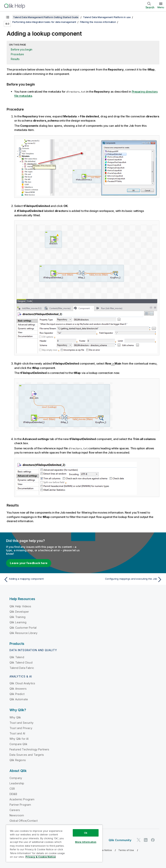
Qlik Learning (18, 622)
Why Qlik (15, 717)
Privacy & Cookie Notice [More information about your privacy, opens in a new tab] (41, 857)
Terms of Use (126, 850)
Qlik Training (17, 617)
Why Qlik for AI (19, 739)
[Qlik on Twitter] (139, 840)
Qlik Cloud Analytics (22, 683)
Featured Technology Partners (29, 749)
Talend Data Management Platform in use (107, 17)
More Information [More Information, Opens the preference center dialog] (86, 842)
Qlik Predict (17, 694)
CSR (12, 789)
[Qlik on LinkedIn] (146, 840)
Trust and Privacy (21, 728)
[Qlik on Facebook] (153, 840)
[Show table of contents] (8, 17)
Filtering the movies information (98, 22)
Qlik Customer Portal (23, 628)
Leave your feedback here (29, 563)
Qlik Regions (18, 760)
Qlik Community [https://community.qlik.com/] (120, 840)
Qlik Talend (17, 657)
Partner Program (20, 805)
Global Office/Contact (24, 821)
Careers (15, 810)
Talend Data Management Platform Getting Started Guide (46, 17)
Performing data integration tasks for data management (44, 22)
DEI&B (13, 794)
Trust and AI (17, 733)
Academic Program (22, 799)
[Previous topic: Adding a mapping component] (42, 579)
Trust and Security (21, 723)
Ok (86, 833)
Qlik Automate (19, 699)
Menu (161, 7)
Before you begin (22, 49)
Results (15, 59)
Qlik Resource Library (23, 633)
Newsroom (17, 815)
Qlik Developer (19, 612)
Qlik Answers (18, 689)
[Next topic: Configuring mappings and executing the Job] (124, 579)
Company (16, 778)
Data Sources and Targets (27, 755)
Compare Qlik (18, 744)
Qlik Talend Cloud (21, 662)
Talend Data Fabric (22, 668)
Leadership (17, 783)
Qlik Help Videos (20, 606)
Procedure (17, 54)
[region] (54, 843)
